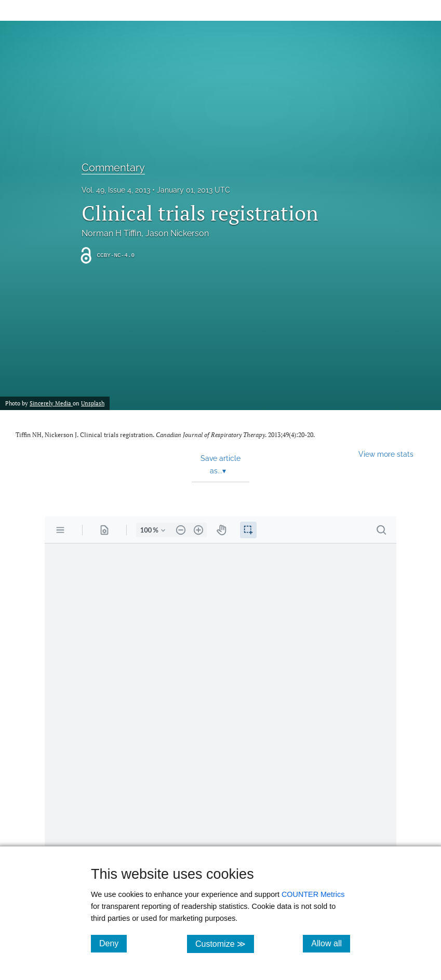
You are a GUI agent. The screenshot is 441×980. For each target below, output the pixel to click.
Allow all (331, 943)
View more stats (386, 454)
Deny (113, 943)
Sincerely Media (51, 403)
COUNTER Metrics (313, 894)
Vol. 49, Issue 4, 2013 (116, 190)
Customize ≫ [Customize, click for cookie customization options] (225, 943)
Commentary (113, 168)
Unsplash (93, 403)
